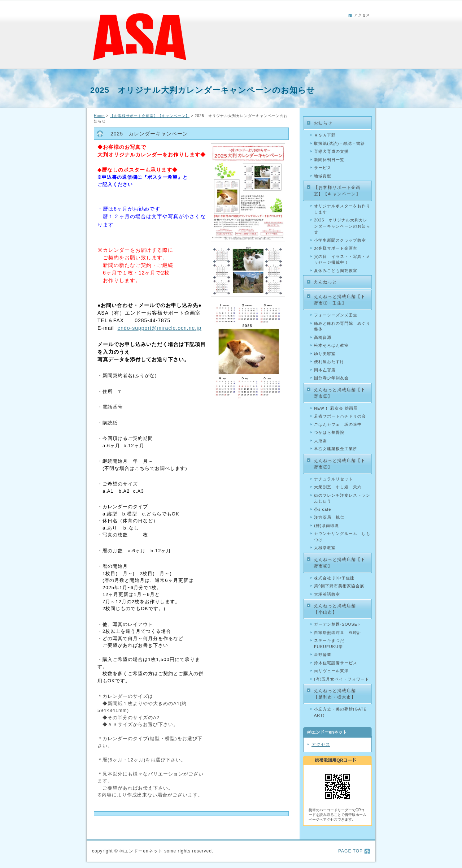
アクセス (362, 15)
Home (99, 116)
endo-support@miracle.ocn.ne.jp (159, 328)
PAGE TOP (350, 851)
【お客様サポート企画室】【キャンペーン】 (150, 116)
